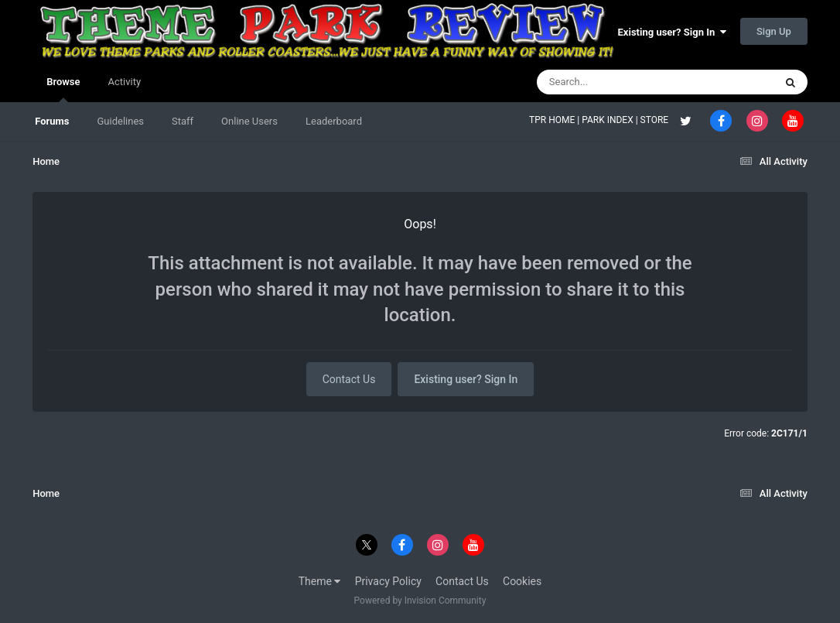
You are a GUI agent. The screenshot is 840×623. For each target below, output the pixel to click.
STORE (656, 120)
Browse (63, 89)
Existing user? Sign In (672, 32)
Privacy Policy (388, 581)
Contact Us (349, 379)
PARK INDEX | (611, 120)
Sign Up (774, 31)
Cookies (522, 581)
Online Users (249, 121)
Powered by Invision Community (420, 601)
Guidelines (120, 121)
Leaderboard (334, 121)
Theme (320, 581)
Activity (125, 82)
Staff (183, 121)
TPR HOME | (555, 120)
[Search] (616, 82)
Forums (52, 121)
